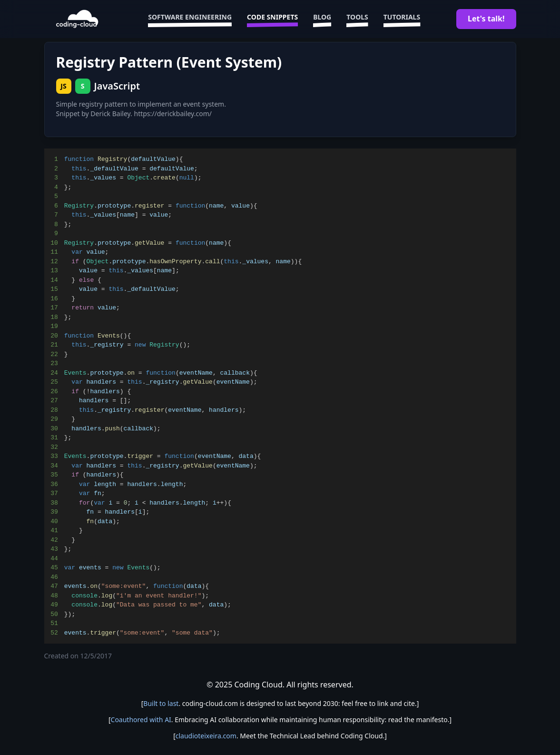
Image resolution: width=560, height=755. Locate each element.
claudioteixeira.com (206, 736)
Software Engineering (190, 19)
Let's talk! (486, 19)
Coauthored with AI (141, 720)
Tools (357, 19)
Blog (322, 19)
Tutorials (402, 19)
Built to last (161, 703)
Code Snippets (272, 19)
